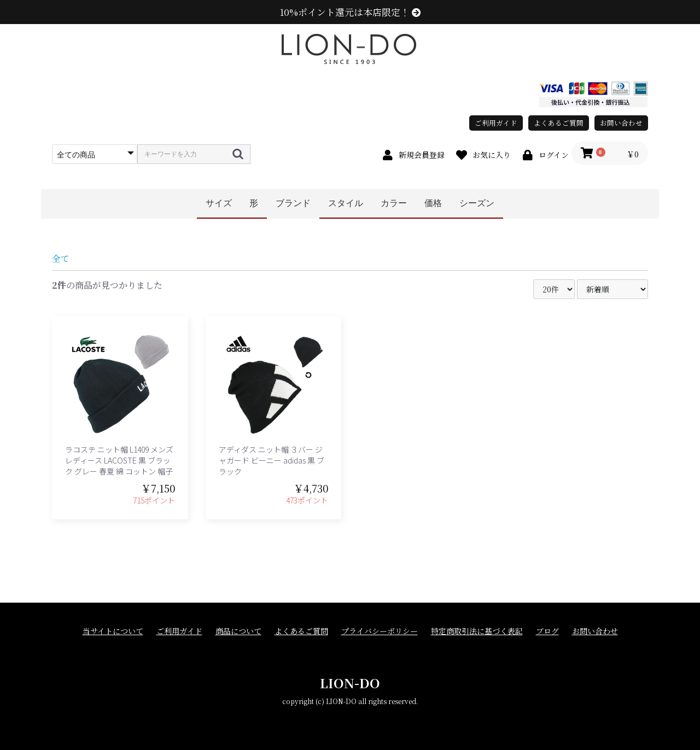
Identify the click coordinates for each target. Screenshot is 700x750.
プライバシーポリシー (380, 631)
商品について (238, 631)
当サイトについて (113, 631)
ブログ (547, 631)
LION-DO (350, 682)
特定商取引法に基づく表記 (477, 631)
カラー (394, 203)
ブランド (293, 203)
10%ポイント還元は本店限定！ (350, 12)
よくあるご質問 (559, 123)
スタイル (346, 203)
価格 (433, 203)
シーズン (477, 203)
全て (61, 258)
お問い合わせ (621, 123)
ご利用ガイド (496, 123)
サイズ (219, 203)
